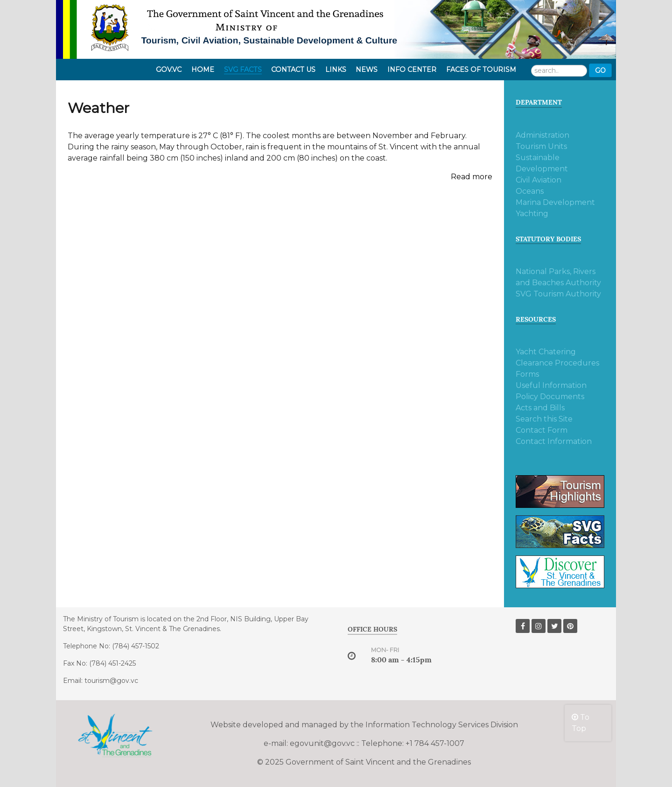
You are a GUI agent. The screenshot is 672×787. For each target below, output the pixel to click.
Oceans (530, 191)
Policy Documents (550, 397)
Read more (472, 177)
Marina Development (555, 202)
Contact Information (554, 441)
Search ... (531, 64)
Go (600, 70)
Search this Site (544, 419)
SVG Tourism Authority (558, 294)
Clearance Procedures (557, 363)
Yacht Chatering (546, 352)
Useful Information (551, 385)
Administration (542, 135)
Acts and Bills (540, 408)
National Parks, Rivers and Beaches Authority (558, 277)
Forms (527, 374)
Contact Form (542, 430)
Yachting (532, 214)
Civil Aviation (539, 180)
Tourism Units (541, 146)
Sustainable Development (542, 163)
